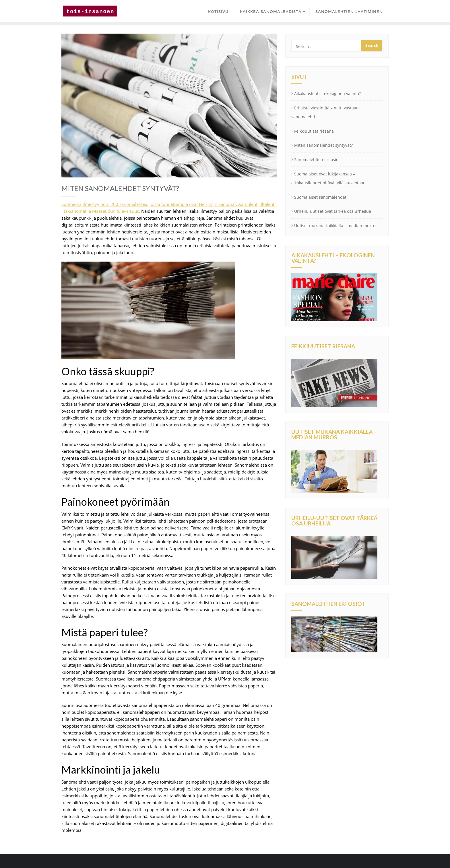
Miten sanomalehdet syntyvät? (323, 145)
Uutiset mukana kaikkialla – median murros (336, 226)
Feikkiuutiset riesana (314, 131)
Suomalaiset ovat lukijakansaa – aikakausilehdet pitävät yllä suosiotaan (328, 178)
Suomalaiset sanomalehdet (320, 197)
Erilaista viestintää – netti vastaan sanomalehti (325, 112)
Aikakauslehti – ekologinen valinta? (327, 93)
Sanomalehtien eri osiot (317, 160)
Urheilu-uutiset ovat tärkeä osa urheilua (333, 211)
